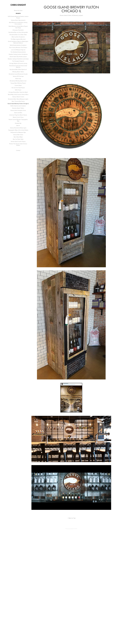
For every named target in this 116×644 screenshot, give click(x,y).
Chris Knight (18, 5)
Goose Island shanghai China (18, 110)
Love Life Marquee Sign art (18, 50)
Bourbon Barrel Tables (18, 108)
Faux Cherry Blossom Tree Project (18, 47)
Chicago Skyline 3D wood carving (18, 63)
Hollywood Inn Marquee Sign (18, 132)
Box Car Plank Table (18, 139)
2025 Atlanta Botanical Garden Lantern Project (18, 17)
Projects (18, 13)
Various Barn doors (18, 135)
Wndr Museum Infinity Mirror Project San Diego (18, 27)
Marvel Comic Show (18, 117)
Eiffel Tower (18, 90)
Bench (18, 126)
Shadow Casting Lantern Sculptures (18, 54)
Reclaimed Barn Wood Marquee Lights (18, 99)
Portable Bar (18, 123)
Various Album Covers (18, 97)
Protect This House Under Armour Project (18, 144)
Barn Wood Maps (18, 137)
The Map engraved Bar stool (18, 39)
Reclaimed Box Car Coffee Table (18, 35)
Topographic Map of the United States (18, 130)
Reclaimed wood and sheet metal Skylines (18, 66)
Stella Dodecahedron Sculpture (18, 45)
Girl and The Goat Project (18, 88)
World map (18, 79)
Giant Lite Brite (18, 113)
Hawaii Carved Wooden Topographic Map (18, 120)
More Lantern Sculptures (18, 37)
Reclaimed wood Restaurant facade (18, 74)
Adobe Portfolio (74, 529)
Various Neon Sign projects (18, 20)
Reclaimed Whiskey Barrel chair (18, 81)
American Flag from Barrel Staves (18, 115)
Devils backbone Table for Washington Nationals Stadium (18, 42)
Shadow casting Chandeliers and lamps (18, 59)
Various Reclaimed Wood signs (18, 128)
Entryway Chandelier (18, 30)
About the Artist (18, 10)
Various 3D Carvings (18, 76)
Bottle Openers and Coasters (18, 106)
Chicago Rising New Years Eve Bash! (18, 92)
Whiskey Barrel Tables (18, 72)
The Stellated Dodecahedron (18, 52)
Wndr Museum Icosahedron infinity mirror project (18, 23)
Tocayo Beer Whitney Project (18, 83)
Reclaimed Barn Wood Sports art (18, 69)
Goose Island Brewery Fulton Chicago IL (18, 104)
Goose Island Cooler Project (18, 141)
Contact (18, 150)
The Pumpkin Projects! (18, 61)
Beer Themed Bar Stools (18, 101)
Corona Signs (18, 85)
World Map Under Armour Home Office (18, 94)
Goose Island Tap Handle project (18, 57)
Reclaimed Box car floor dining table (18, 32)
